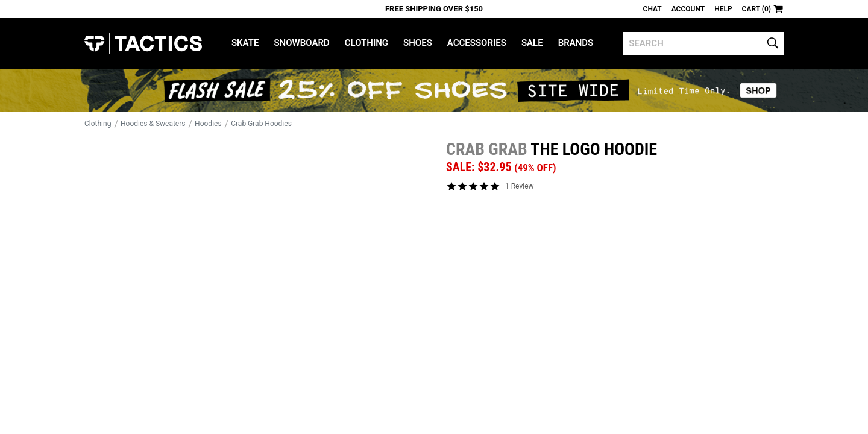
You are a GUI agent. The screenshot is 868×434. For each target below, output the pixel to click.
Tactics (143, 43)
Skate (245, 43)
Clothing (366, 43)
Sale (532, 43)
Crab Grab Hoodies (261, 124)
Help (723, 9)
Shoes (418, 43)
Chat (653, 9)
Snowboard (301, 43)
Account (688, 9)
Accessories (477, 43)
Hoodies (208, 124)
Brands (576, 43)
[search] (703, 43)
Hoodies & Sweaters (153, 124)
